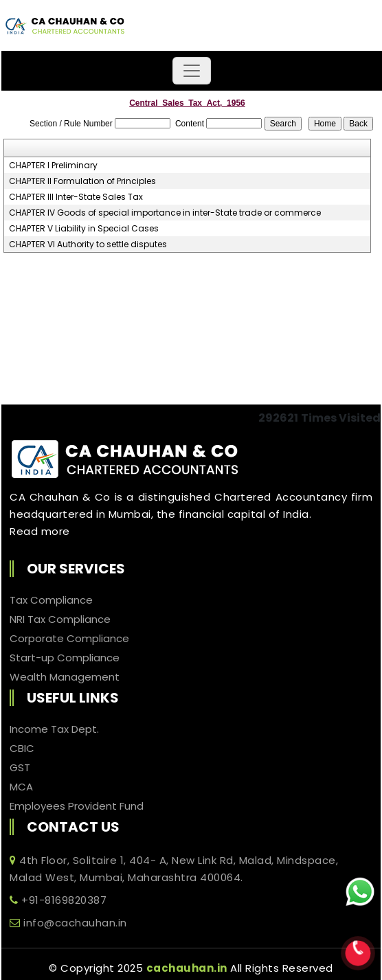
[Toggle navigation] (192, 71)
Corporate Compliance (69, 639)
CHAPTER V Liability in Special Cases (84, 229)
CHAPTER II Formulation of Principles (82, 181)
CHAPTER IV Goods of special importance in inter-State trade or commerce (165, 213)
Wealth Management (65, 677)
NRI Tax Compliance (60, 619)
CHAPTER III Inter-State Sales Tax (76, 197)
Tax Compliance (51, 600)
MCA (21, 787)
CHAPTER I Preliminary (53, 166)
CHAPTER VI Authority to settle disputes (88, 244)
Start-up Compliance (65, 658)
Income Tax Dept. (54, 729)
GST (20, 768)
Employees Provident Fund (77, 806)
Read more (40, 531)
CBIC (22, 749)
